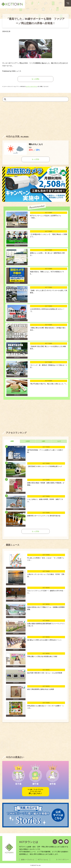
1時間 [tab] (12, 441)
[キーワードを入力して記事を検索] (35, 99)
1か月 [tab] (59, 441)
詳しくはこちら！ (36, 791)
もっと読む (36, 79)
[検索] (5, 99)
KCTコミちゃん (43, 860)
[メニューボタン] (68, 3)
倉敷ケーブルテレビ (28, 860)
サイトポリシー (64, 859)
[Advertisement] (35, 118)
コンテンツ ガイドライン (31, 86)
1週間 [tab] (43, 441)
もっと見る (35, 159)
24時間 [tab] (28, 441)
